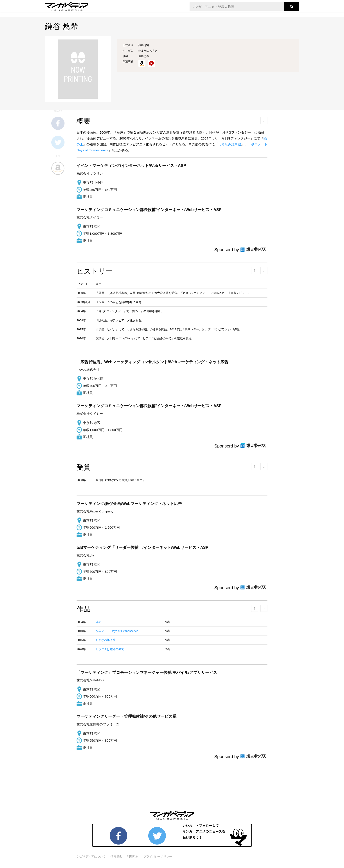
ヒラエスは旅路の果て (110, 649)
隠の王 (100, 622)
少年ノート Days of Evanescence (117, 631)
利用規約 (133, 856)
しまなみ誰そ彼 (230, 144)
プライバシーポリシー (158, 856)
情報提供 (116, 856)
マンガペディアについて (90, 856)
